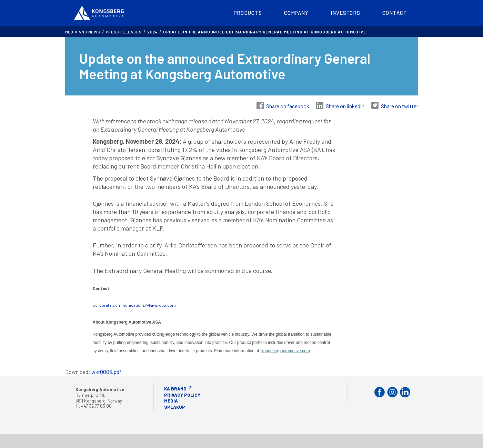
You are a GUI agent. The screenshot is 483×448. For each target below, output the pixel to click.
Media (171, 401)
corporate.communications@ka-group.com (134, 305)
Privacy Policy (182, 395)
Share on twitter (400, 106)
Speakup (175, 407)
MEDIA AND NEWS (83, 32)
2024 (153, 32)
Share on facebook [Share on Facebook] (288, 106)
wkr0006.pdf (106, 372)
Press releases (124, 32)
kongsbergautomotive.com (286, 351)
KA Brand (175, 389)
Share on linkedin (345, 106)
